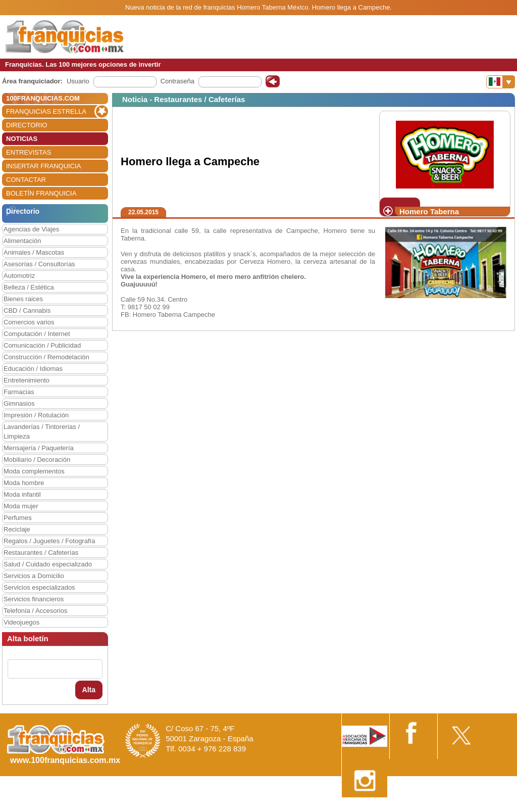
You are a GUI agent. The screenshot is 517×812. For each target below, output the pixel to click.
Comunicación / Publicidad (42, 345)
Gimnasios (19, 403)
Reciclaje (17, 529)
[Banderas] (501, 82)
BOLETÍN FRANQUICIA (41, 193)
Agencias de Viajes (31, 229)
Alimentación (22, 241)
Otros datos (490, 808)
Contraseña (177, 81)
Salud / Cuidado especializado (48, 564)
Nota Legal (367, 808)
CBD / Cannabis (27, 311)
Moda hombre (24, 483)
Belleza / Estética (29, 287)
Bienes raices (23, 299)
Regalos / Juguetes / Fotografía (49, 541)
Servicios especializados (39, 587)
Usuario (78, 81)
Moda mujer (21, 506)
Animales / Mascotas (34, 252)
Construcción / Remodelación (46, 357)
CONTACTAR (26, 180)
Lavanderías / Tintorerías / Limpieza (42, 432)
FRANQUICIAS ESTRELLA (46, 111)
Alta (89, 690)
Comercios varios (29, 322)
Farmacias (19, 392)
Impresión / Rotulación (36, 415)
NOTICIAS (22, 139)
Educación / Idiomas (33, 369)
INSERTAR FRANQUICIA (43, 166)
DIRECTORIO (27, 125)
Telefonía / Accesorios (35, 611)
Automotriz (19, 276)
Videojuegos (21, 622)
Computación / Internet (37, 334)
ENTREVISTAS (29, 152)
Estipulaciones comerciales (429, 808)
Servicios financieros (34, 599)
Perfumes (18, 518)
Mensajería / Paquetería (39, 448)
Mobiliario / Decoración (37, 460)
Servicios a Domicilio (34, 576)
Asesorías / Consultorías (39, 264)
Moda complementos (34, 471)
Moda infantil (22, 494)
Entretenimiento (27, 380)
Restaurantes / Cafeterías (41, 553)
